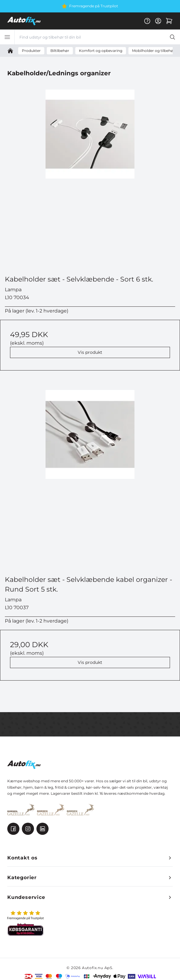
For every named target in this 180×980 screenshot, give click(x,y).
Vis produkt (90, 352)
